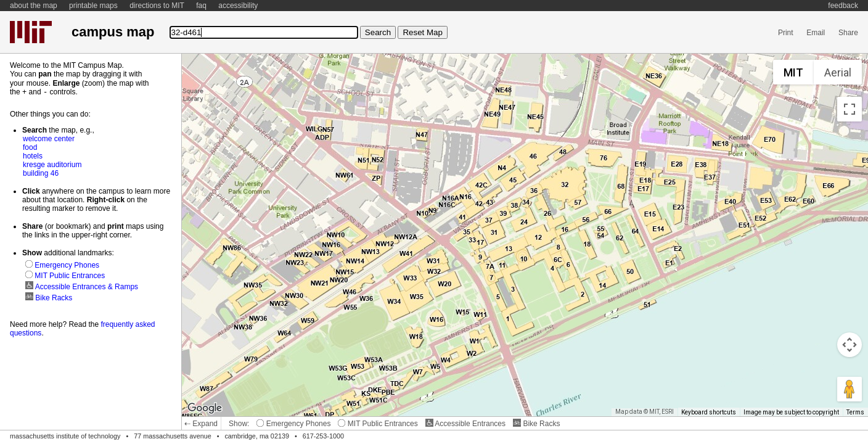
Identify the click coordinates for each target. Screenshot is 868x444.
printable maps (93, 6)
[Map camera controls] (850, 345)
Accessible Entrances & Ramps (82, 286)
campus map (113, 32)
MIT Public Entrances (378, 424)
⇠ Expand (201, 424)
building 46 (41, 173)
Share (848, 33)
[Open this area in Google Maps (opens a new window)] (205, 408)
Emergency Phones (293, 424)
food (30, 147)
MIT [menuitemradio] (793, 72)
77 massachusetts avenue (172, 436)
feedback (843, 6)
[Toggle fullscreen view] (850, 109)
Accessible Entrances (465, 424)
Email (816, 33)
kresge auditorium (52, 164)
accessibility (238, 6)
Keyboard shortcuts (709, 412)
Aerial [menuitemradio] (838, 72)
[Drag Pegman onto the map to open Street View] (850, 389)
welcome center (49, 138)
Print (786, 33)
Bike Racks (536, 424)
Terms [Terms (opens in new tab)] (855, 412)
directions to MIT (157, 6)
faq (201, 6)
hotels (33, 155)
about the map (34, 6)
